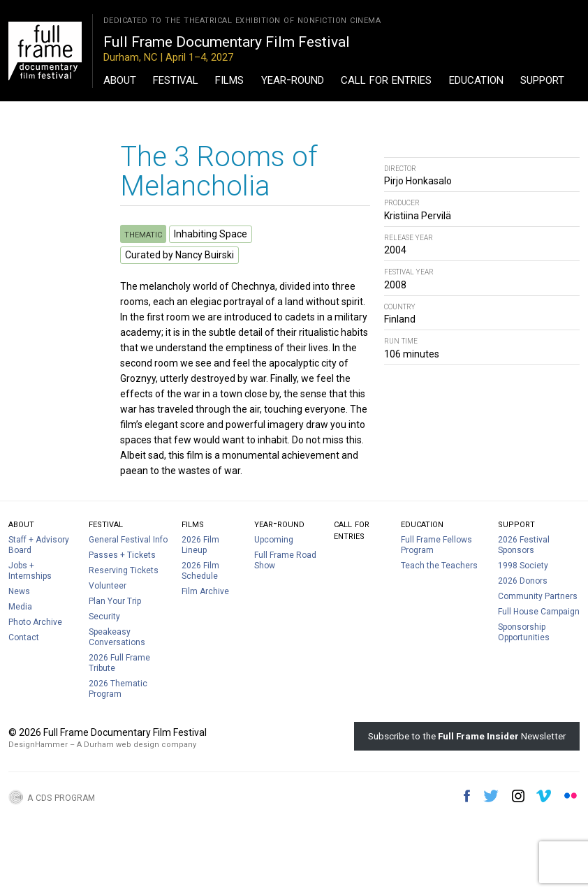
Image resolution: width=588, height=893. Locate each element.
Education (476, 79)
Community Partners (538, 596)
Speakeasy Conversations (117, 637)
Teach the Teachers (439, 566)
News (19, 591)
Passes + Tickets (122, 555)
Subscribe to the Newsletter (467, 736)
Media (20, 607)
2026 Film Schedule (200, 571)
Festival (176, 79)
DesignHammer (38, 745)
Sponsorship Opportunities (524, 632)
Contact (24, 637)
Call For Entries (386, 79)
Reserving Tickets (124, 570)
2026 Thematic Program (118, 689)
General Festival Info (128, 540)
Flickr (571, 796)
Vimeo (544, 796)
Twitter (491, 796)
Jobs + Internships (30, 571)
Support (542, 79)
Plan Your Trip (115, 601)
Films (229, 79)
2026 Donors (523, 581)
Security (104, 617)
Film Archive (205, 591)
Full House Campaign (539, 612)
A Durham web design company (137, 745)
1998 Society (523, 566)
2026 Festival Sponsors (524, 545)
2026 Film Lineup (200, 545)
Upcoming (274, 540)
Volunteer (108, 586)
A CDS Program (61, 797)
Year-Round (293, 79)
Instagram (518, 796)
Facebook (467, 796)
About (120, 79)
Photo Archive (35, 622)
